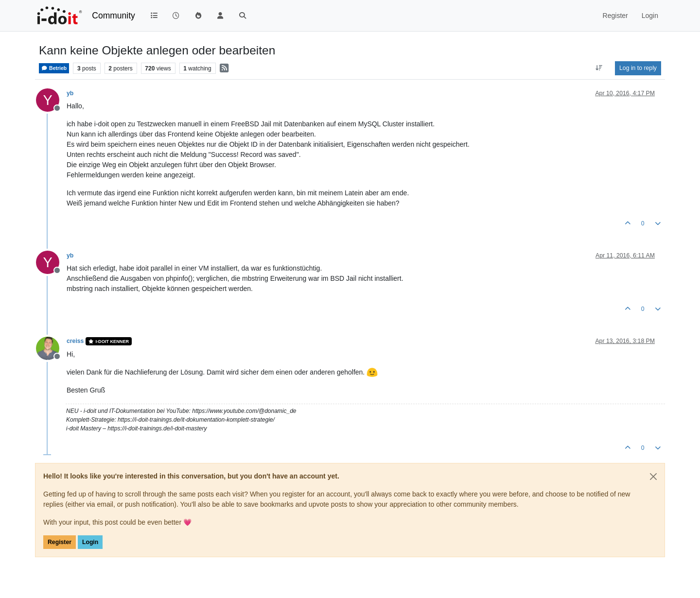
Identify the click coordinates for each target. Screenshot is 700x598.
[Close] (653, 477)
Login (90, 542)
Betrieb (54, 68)
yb (70, 93)
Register (60, 542)
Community (114, 16)
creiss (75, 341)
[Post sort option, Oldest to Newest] (599, 68)
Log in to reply (638, 68)
